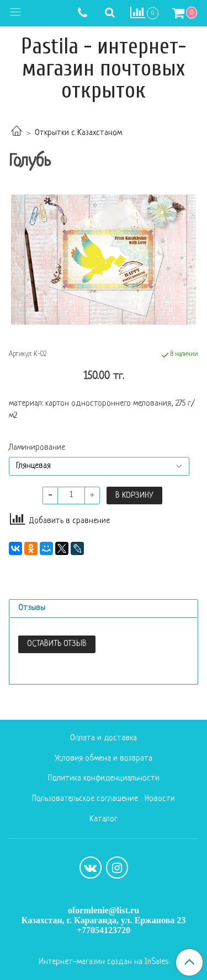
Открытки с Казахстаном (78, 133)
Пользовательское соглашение (85, 799)
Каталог (104, 819)
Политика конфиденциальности (104, 779)
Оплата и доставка (104, 738)
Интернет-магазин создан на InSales (104, 962)
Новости (160, 799)
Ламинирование (37, 448)
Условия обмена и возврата (104, 759)
